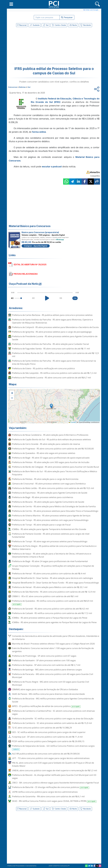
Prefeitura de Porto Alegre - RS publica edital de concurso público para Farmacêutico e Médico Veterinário (54, 548)
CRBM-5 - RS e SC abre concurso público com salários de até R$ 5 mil (45, 596)
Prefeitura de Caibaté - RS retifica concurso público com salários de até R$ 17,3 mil (52, 613)
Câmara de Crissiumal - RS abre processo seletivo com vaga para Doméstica (49, 484)
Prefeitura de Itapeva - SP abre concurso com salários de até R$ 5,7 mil (46, 665)
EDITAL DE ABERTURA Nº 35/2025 (30, 265)
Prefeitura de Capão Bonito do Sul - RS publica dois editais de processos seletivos (51, 439)
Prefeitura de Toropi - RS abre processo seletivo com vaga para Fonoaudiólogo (50, 520)
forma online (39, 132)
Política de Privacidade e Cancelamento (22, 866)
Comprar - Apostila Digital (36, 246)
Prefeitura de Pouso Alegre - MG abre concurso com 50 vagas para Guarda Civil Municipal (51, 683)
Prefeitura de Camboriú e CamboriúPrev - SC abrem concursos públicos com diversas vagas (53, 712)
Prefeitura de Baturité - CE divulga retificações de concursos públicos (51, 787)
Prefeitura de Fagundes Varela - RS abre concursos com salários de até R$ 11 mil (51, 349)
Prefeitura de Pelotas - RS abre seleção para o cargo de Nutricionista (45, 479)
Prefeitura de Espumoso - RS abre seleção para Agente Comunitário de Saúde (50, 493)
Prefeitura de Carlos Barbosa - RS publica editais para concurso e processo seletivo (52, 315)
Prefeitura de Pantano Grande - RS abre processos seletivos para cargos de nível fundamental (51, 535)
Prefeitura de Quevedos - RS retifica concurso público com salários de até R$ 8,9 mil (53, 603)
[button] (11, 4)
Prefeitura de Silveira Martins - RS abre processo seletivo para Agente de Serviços (51, 516)
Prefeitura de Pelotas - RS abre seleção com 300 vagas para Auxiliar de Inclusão (51, 462)
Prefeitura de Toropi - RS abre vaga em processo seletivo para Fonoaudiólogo (50, 541)
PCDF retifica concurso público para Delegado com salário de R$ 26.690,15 (48, 741)
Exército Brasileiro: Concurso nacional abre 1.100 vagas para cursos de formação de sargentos (53, 650)
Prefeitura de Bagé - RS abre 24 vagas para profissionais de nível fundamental (50, 561)
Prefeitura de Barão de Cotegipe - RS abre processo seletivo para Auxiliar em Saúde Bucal (56, 467)
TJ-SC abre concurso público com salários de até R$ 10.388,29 (42, 728)
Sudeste (35, 25)
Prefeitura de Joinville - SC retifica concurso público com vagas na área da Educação (53, 718)
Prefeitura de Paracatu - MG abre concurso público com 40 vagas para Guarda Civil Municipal (53, 676)
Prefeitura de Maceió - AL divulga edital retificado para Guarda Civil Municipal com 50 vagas (54, 777)
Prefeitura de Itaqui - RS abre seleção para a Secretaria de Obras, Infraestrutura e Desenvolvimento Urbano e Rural (52, 555)
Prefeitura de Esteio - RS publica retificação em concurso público (43, 368)
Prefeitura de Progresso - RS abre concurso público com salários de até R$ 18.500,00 (53, 449)
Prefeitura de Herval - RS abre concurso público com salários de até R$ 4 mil (49, 573)
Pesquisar (67, 17)
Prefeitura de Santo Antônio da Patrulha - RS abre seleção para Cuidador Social (50, 344)
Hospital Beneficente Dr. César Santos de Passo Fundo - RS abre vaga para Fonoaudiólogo (55, 583)
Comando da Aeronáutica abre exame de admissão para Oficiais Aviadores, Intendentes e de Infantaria (56, 638)
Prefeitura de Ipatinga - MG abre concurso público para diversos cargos (47, 670)
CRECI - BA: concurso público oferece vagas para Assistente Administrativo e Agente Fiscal (55, 783)
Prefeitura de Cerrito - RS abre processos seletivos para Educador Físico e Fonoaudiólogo (55, 511)
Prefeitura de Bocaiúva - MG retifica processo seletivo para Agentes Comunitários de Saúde (53, 700)
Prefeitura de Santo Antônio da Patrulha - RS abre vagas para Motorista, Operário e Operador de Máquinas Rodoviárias (52, 321)
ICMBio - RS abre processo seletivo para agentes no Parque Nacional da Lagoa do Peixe (54, 622)
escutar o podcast (52, 167)
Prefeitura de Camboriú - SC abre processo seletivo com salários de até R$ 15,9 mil (52, 723)
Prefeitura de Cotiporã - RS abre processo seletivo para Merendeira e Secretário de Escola (55, 327)
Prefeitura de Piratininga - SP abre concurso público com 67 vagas (44, 656)
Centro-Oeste (59, 25)
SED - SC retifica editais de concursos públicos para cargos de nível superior (49, 732)
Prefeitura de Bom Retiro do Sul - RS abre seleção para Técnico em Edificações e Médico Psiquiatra (55, 473)
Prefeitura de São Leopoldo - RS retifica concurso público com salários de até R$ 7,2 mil (54, 373)
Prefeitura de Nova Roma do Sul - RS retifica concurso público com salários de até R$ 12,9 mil (55, 355)
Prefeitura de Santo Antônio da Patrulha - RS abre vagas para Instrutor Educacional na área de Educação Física (54, 362)
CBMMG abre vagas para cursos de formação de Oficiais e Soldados (45, 689)
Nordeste (86, 25)
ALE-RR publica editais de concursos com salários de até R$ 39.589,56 (46, 754)
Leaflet (72, 422)
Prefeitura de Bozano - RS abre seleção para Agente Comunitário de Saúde (48, 502)
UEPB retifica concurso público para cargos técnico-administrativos (45, 792)
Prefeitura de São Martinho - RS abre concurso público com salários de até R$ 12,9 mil (54, 592)
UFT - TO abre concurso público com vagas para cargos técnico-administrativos (51, 758)
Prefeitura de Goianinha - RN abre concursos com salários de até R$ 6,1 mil (48, 796)
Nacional (22, 25)
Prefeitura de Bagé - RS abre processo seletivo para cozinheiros (43, 497)
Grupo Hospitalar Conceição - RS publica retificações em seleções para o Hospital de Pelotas (53, 567)
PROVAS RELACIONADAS (26, 274)
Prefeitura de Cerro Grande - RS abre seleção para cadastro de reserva (46, 444)
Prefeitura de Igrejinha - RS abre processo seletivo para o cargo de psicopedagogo (52, 332)
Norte (73, 25)
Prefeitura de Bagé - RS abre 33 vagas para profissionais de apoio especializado (51, 458)
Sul (46, 25)
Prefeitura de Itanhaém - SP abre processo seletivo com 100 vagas (44, 660)
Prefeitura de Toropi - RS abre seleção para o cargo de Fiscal (41, 525)
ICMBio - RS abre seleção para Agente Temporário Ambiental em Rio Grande (49, 529)
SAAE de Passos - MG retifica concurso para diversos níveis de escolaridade (48, 694)
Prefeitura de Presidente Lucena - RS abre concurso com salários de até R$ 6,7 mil (51, 378)
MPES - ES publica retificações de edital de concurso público (46, 706)
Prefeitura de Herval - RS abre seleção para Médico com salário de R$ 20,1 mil (50, 587)
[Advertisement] (34, 46)
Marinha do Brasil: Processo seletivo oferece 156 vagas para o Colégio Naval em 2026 (53, 644)
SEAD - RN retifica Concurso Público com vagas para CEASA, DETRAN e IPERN (54, 801)
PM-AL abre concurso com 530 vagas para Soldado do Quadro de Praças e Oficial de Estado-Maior (53, 764)
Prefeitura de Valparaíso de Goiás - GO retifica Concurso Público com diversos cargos (53, 748)
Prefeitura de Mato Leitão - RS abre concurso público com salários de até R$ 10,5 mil (53, 488)
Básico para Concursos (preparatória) (40, 232)
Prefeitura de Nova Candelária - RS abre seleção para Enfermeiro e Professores (50, 435)
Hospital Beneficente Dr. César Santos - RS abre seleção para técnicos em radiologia (52, 578)
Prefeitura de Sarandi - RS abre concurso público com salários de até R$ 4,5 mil (50, 609)
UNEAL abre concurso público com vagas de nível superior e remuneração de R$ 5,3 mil (55, 770)
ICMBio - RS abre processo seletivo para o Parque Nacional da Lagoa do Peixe (50, 618)
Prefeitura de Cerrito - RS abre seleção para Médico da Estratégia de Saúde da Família (54, 506)
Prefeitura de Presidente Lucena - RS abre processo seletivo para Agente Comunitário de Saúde (55, 338)
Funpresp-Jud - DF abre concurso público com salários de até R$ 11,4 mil (47, 737)
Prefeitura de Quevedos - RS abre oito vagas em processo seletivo (44, 453)
